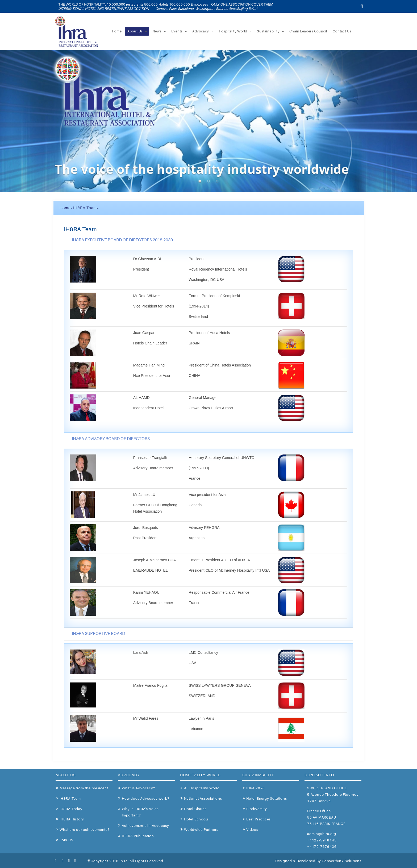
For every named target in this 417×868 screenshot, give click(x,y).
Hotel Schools (196, 819)
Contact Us (342, 31)
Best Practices (258, 819)
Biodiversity (257, 809)
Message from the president (84, 788)
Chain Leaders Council (308, 31)
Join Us (66, 840)
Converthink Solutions (342, 861)
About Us (135, 31)
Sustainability (268, 31)
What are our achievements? (84, 829)
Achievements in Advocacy (145, 825)
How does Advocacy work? (145, 798)
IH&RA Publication (138, 836)
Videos (252, 829)
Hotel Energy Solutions (267, 798)
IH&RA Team (70, 798)
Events (177, 31)
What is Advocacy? (138, 788)
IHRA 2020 (256, 788)
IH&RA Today (71, 809)
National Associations (203, 798)
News (157, 31)
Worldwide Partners (201, 829)
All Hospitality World (202, 788)
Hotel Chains (195, 809)
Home (117, 31)
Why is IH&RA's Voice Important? (140, 812)
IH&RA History (72, 819)
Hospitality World (233, 31)
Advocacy (201, 31)
